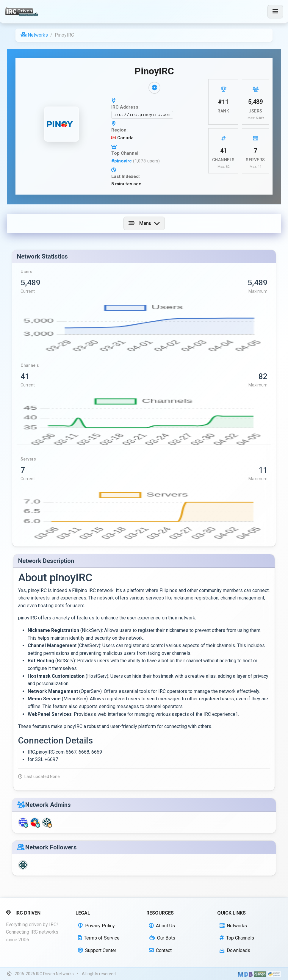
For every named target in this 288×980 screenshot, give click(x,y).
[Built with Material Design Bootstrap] (245, 974)
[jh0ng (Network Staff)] (35, 823)
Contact (160, 950)
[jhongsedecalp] (23, 865)
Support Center (97, 950)
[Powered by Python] (274, 974)
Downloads (235, 950)
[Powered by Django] (260, 974)
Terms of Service (99, 938)
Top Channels (237, 938)
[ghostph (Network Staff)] (23, 823)
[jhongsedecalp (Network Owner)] (47, 823)
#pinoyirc (122, 161)
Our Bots (162, 938)
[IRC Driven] (22, 12)
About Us (162, 926)
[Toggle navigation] (275, 12)
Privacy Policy (96, 926)
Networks (34, 35)
